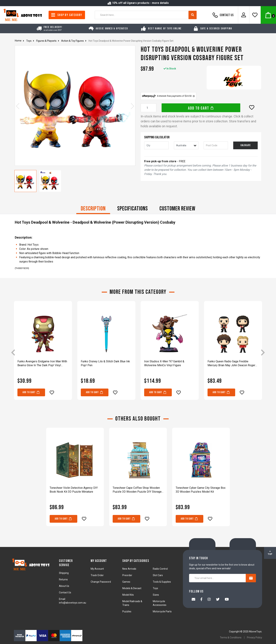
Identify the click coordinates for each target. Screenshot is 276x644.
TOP (270, 553)
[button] (252, 107)
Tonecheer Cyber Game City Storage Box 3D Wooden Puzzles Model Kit (201, 490)
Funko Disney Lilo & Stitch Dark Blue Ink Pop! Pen (105, 363)
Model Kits (128, 595)
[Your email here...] (217, 578)
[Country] (186, 145)
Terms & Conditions (231, 637)
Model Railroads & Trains (132, 603)
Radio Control (160, 569)
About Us (64, 586)
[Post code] (216, 145)
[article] (43, 353)
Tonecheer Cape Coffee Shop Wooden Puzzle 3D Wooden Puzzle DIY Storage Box (137, 490)
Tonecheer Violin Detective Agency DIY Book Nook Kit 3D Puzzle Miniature (74, 490)
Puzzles (127, 611)
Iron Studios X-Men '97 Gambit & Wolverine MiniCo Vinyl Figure (164, 363)
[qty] (156, 145)
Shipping (64, 573)
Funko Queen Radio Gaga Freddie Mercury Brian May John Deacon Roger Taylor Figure (231, 363)
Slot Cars (158, 575)
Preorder (127, 575)
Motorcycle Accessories (160, 603)
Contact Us (222, 15)
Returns (63, 579)
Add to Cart (201, 108)
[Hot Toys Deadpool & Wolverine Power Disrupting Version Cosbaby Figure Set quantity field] (148, 108)
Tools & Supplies (162, 582)
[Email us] (193, 600)
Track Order (97, 575)
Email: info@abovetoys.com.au (73, 601)
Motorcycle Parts (162, 611)
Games (126, 582)
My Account (97, 569)
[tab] (93, 209)
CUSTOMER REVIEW (177, 209)
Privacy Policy (255, 637)
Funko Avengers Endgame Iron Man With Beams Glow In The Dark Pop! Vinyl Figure (42, 363)
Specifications (133, 209)
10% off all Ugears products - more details (138, 3)
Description (93, 209)
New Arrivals (129, 569)
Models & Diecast (132, 588)
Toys (155, 588)
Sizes (156, 595)
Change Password (101, 582)
